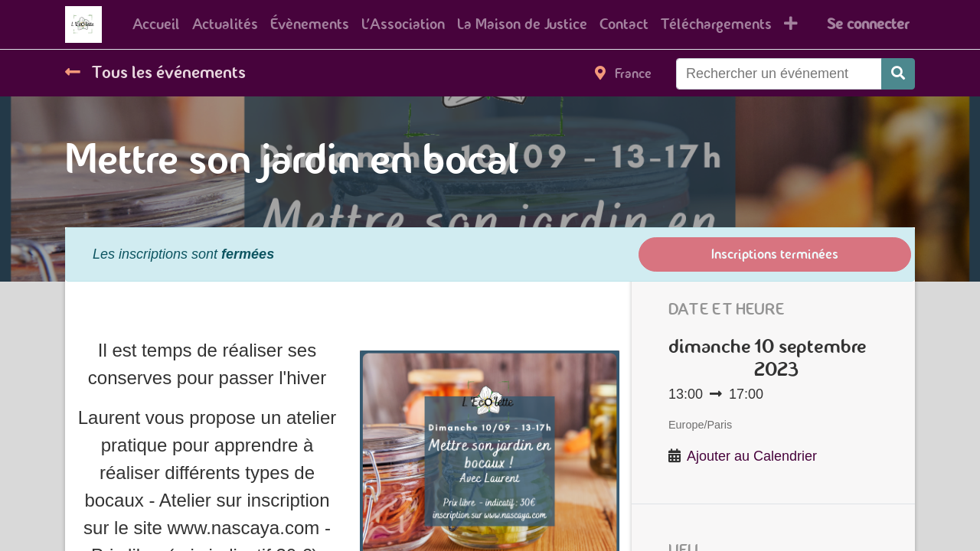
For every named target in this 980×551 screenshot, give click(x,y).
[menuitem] (156, 24)
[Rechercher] (898, 74)
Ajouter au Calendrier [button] (752, 456)
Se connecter (868, 24)
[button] (791, 24)
